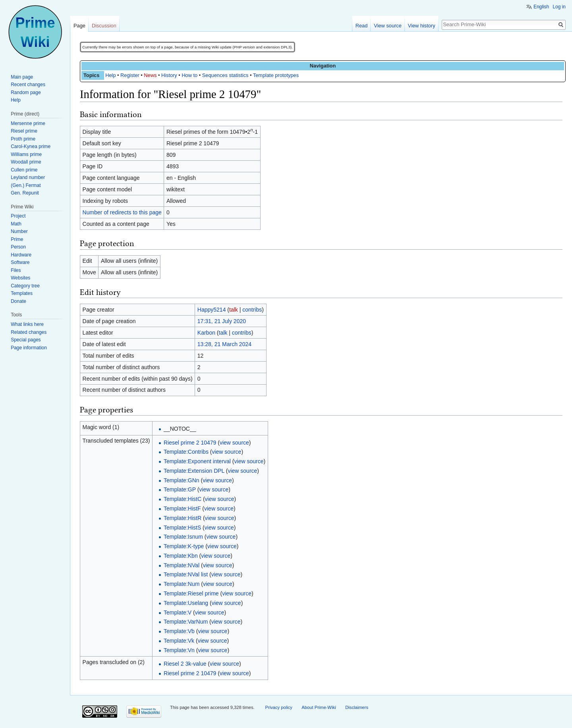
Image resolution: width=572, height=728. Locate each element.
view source (234, 443)
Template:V (178, 612)
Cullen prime (24, 170)
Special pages (26, 340)
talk (234, 310)
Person (18, 247)
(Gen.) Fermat (26, 185)
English (541, 7)
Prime (17, 239)
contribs (252, 310)
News (150, 75)
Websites (20, 278)
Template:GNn (181, 480)
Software (20, 262)
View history (422, 26)
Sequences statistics (225, 75)
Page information (29, 348)
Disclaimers (357, 707)
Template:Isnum (183, 537)
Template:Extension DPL (194, 471)
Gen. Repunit (25, 193)
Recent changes (28, 85)
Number (19, 231)
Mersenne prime (28, 123)
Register (130, 75)
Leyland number (28, 177)
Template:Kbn (181, 556)
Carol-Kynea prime (31, 146)
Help (110, 75)
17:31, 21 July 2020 (222, 321)
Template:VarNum (186, 622)
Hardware (21, 255)
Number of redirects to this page (122, 212)
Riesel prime (24, 131)
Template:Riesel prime (191, 593)
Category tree (25, 286)
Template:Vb (179, 631)
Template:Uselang (186, 603)
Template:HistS (182, 528)
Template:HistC (183, 499)
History (169, 75)
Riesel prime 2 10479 (190, 443)
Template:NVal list (186, 574)
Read (362, 26)
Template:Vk (179, 641)
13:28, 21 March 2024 (224, 344)
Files (16, 270)
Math (16, 224)
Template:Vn (179, 650)
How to (189, 75)
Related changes (29, 332)
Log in (559, 7)
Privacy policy (278, 707)
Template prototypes (276, 75)
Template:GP (180, 489)
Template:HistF (182, 508)
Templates (22, 293)
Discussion (104, 26)
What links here (27, 324)
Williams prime (26, 154)
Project (18, 216)
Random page (26, 92)
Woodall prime (26, 162)
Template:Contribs (186, 452)
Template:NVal (182, 565)
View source (387, 26)
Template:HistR (183, 518)
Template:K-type (184, 546)
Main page (22, 77)
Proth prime (23, 139)
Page (79, 26)
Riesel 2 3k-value (185, 664)
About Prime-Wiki (319, 707)
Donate (18, 301)
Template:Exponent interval (197, 461)
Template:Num (182, 584)
